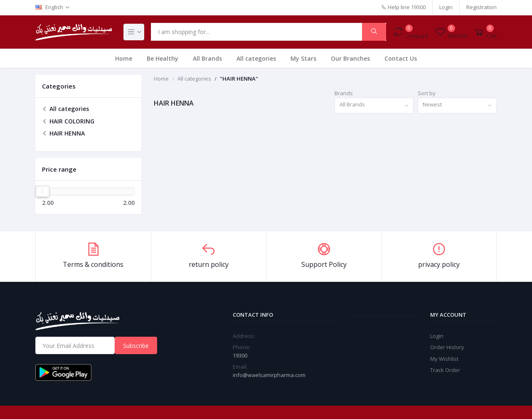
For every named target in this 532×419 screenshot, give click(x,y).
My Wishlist (444, 359)
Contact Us (401, 58)
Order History (447, 347)
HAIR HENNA (63, 133)
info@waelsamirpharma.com (269, 375)
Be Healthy (163, 58)
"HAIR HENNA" (239, 79)
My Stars (303, 58)
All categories (256, 58)
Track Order (445, 370)
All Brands (207, 58)
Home (124, 58)
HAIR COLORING (68, 121)
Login (446, 7)
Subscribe (136, 346)
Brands (344, 93)
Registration (482, 7)
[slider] (42, 191)
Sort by (427, 93)
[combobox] (374, 106)
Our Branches (350, 58)
